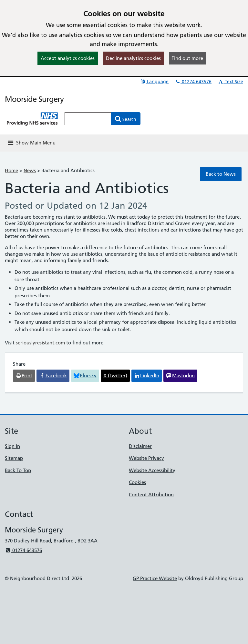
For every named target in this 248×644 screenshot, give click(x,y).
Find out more (187, 58)
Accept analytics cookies (68, 58)
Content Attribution (151, 495)
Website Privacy (146, 458)
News (30, 170)
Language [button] (154, 82)
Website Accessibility (152, 470)
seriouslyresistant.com (40, 343)
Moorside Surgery (34, 99)
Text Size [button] (230, 82)
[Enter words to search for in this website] (88, 119)
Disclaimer (140, 446)
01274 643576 (193, 82)
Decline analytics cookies (133, 58)
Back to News (221, 174)
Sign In (12, 446)
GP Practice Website (155, 578)
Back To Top (18, 470)
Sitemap (14, 458)
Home (11, 170)
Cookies (137, 482)
